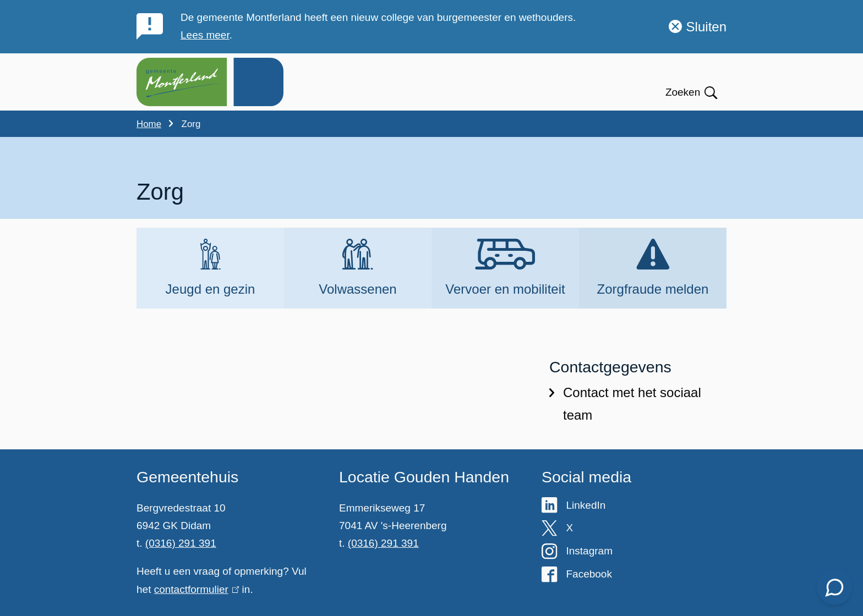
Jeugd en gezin (211, 290)
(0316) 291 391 (181, 543)
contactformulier (197, 589)
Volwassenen (357, 290)
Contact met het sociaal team (625, 405)
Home (149, 124)
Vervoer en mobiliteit (505, 290)
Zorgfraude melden (653, 290)
